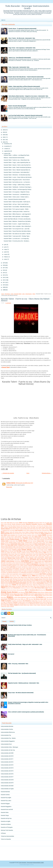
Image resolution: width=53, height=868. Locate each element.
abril (5, 252)
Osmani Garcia (8, 585)
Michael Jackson (38, 579)
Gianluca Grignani (30, 553)
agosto (6, 153)
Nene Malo (29, 582)
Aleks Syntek (7, 526)
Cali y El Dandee (19, 535)
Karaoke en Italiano (6, 824)
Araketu (43, 529)
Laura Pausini (16, 568)
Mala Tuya (19, 576)
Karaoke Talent (18, 294)
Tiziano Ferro (34, 601)
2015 (4, 273)
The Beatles (8, 601)
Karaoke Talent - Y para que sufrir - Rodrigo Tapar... (17, 236)
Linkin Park (34, 568)
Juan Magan (49, 560)
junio (5, 247)
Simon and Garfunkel (31, 597)
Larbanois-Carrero (32, 567)
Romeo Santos (13, 594)
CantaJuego (3, 537)
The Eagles (14, 601)
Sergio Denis (4, 597)
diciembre (7, 144)
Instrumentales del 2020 (7, 786)
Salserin (43, 594)
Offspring (34, 583)
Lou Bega (3, 574)
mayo (6, 249)
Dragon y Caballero (34, 545)
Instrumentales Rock (6, 744)
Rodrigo (3, 594)
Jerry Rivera (26, 558)
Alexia (31, 526)
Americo (29, 527)
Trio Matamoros (9, 602)
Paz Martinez (18, 586)
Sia (14, 597)
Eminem (10, 550)
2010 (4, 285)
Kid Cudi (50, 563)
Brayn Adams (32, 534)
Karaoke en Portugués (7, 827)
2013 (4, 277)
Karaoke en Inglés (6, 821)
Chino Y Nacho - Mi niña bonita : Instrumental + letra (22, 38)
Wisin (8, 605)
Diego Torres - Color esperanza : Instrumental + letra (22, 48)
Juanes (3, 561)
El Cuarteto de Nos (45, 547)
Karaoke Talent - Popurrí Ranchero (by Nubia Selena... (18, 231)
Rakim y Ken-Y (45, 588)
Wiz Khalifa (21, 605)
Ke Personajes (28, 563)
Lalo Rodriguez (25, 567)
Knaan (7, 564)
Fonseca (27, 551)
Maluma (25, 576)
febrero (6, 257)
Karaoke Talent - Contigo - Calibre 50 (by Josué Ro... (17, 185)
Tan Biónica (37, 599)
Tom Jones (40, 601)
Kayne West (9, 563)
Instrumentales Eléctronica (8, 732)
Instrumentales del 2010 (7, 756)
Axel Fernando (19, 530)
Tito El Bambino (27, 601)
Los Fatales (24, 571)
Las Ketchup (49, 567)
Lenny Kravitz (23, 568)
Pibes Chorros (37, 586)
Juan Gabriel (33, 560)
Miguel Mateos (6, 580)
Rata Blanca (4, 590)
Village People (49, 602)
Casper (6, 538)
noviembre (7, 146)
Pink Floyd (50, 586)
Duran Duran (48, 545)
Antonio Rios (35, 529)
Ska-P (45, 597)
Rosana (26, 594)
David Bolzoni (7, 544)
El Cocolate (38, 547)
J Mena (26, 557)
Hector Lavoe (35, 555)
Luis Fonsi (42, 574)
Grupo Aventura (29, 554)
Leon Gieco (29, 568)
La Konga (13, 565)
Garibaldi (19, 553)
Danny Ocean (42, 543)
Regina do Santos (20, 590)
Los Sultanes (42, 573)
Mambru (29, 576)
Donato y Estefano (18, 545)
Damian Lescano (5, 543)
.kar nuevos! (11, 654)
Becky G (28, 532)
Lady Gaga (13, 567)
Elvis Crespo (4, 550)
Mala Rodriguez (13, 576)
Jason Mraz (4, 558)
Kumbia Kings (23, 564)
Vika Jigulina (43, 602)
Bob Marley (18, 534)
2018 (4, 265)
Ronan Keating (20, 594)
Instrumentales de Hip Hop (8, 750)
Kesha (36, 563)
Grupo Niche (36, 554)
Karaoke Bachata (5, 792)
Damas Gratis (41, 541)
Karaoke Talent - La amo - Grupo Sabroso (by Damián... (18, 177)
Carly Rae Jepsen (46, 537)
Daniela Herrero (13, 542)
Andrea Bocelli (49, 527)
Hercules (3, 557)
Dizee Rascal (48, 544)
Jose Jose (17, 560)
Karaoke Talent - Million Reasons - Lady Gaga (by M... (18, 214)
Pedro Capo (25, 586)
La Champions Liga (43, 564)
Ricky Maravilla (22, 592)
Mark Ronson (32, 577)
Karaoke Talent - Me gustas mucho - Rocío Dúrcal (17, 180)
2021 (4, 140)
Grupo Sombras (48, 554)
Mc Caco (19, 579)
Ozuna (14, 585)
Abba (5, 523)
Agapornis (31, 523)
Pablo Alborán (22, 585)
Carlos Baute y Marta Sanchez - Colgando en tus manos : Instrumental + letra (28, 96)
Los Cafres (48, 570)
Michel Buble (46, 579)
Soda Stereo (4, 599)
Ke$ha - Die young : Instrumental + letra (18, 664)
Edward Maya (22, 547)
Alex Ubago (13, 526)
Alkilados (46, 526)
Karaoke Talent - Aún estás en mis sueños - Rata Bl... (17, 234)
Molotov (22, 580)
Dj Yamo (5, 545)
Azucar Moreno (27, 530)
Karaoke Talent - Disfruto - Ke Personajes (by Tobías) (18, 189)
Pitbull (3, 588)
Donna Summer (27, 545)
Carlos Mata (31, 537)
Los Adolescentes (8, 570)
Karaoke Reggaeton (6, 806)
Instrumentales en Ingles (7, 789)
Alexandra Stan (19, 526)
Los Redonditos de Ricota (25, 572)
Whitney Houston (44, 604)
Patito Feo (35, 585)
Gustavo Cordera (20, 555)
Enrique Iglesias (27, 550)
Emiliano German (11, 483)
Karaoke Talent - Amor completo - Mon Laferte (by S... (18, 226)
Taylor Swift (43, 599)
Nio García (7, 583)
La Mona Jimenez (23, 565)
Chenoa (30, 538)
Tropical (15, 602)
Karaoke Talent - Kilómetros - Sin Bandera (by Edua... (17, 175)
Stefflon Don (23, 599)
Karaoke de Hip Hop (6, 818)
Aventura (5, 530)
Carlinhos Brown (10, 537)
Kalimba (32, 561)
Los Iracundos (30, 571)
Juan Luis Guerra (41, 560)
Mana (34, 576)
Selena (32, 595)
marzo (6, 254)
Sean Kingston (10, 595)
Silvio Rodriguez (22, 597)
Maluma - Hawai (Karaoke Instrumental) (14, 158)
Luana (11, 574)
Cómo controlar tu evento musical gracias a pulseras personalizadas (26, 712)
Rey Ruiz (41, 590)
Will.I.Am (50, 604)
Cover (12, 294)
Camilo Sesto (49, 535)
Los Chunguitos (9, 571)
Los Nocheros (37, 571)
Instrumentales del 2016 (7, 774)
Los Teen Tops (49, 573)
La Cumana (50, 564)
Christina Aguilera (15, 539)
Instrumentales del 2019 (7, 783)
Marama (50, 576)
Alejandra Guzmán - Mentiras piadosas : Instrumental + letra (23, 683)
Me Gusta (24, 579)
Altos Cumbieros (5, 527)
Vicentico (30, 602)
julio (5, 245)
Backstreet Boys (46, 530)
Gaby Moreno (13, 553)
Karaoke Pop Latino (6, 801)
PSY (17, 585)
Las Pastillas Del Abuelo (6, 568)
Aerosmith (25, 523)
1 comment (8, 303)
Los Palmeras (44, 571)
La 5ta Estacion (34, 564)
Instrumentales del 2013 (7, 765)
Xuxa (28, 605)
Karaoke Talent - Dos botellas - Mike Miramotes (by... (17, 207)
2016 (4, 270)
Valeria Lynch (25, 602)
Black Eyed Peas (5, 533)
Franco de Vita (33, 551)
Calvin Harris (35, 535)
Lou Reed (7, 574)
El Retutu (34, 548)
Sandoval (47, 594)
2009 (4, 287)
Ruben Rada (38, 594)
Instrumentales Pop (6, 735)
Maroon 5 (38, 577)
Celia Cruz (11, 538)
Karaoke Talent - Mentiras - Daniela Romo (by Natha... (18, 221)
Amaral (25, 527)
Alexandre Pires (26, 526)
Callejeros (29, 535)
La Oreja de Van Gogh (39, 565)
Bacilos (32, 530)
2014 (4, 275)
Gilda (45, 553)
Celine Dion (17, 538)
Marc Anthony (5, 577)
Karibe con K (41, 561)
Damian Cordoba (48, 541)
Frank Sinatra (49, 551)
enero (6, 259)
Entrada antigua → (47, 473)
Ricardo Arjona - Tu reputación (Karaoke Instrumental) (22, 29)
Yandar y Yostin (33, 605)
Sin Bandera (40, 597)
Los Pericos (50, 571)
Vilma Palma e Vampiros (7, 604)
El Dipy (51, 547)
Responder (9, 487)
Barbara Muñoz (18, 532)
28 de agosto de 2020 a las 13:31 (24, 483)
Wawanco (38, 604)
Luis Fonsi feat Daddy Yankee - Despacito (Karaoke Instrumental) (25, 115)
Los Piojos (3, 572)
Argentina (7, 294)
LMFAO (28, 564)
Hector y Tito (49, 555)
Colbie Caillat (37, 539)
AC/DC (2, 523)
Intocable (13, 557)
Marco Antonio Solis (15, 577)
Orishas (3, 585)
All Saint (50, 526)
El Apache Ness (28, 547)
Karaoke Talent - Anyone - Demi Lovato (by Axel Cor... (18, 165)
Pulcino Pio (28, 588)
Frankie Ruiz (4, 553)
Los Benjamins (28, 570)
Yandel (38, 605)
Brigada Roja (38, 534)
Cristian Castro (5, 541)
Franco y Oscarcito (42, 551)
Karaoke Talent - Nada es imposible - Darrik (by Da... (17, 202)
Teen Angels (49, 599)
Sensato (44, 595)
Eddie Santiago (9, 547)
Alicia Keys (41, 526)
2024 (4, 132)
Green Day (23, 554)
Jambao (36, 557)
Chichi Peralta (36, 538)
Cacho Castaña (11, 535)
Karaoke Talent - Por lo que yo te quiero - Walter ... (17, 209)
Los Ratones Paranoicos (13, 572)
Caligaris (25, 535)
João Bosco (26, 560)
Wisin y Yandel (14, 605)
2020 (4, 142)
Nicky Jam (49, 582)
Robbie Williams (41, 592)
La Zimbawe (7, 567)
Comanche (42, 539)
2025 (4, 130)
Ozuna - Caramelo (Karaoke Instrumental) (15, 199)
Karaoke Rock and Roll (7, 809)
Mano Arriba (39, 576)
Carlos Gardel (25, 537)
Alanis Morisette (8, 524)
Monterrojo (29, 580)
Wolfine (25, 605)
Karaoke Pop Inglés (6, 798)
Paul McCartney (49, 585)
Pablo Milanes (29, 585)
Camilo (44, 535)
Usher (20, 602)
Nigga (2, 583)
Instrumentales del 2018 (7, 780)
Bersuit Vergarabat (39, 532)
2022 (4, 137)
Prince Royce (17, 588)
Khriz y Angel (45, 563)
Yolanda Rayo (49, 605)
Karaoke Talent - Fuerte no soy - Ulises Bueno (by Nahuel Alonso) (25, 300)
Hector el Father (42, 555)
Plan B (12, 588)
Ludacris (24, 574)
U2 (18, 602)
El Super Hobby (44, 548)
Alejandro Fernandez (31, 524)
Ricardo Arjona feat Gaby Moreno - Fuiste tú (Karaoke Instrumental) (26, 77)
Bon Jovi (22, 534)
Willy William (4, 605)
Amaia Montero (13, 527)
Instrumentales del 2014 (7, 768)
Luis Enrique (30, 574)
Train (4, 602)
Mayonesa (15, 579)
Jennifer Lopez (11, 558)
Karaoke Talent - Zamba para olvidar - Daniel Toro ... (17, 212)
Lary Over (38, 567)
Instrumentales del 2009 (7, 753)
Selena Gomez (38, 595)
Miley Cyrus (13, 580)
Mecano (28, 579)
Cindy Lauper (23, 539)
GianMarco (24, 553)
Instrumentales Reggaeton (8, 741)
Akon (51, 523)
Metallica (32, 579)
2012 (4, 280)
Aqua (40, 529)
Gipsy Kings (49, 553)
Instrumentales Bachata (7, 726)
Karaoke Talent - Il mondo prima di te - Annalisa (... (17, 241)
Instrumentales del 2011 (7, 759)
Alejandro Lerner (42, 524)
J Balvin (22, 557)
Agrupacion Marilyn (38, 523)
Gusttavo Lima (28, 555)
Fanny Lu (7, 551)
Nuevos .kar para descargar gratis (17, 106)
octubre (6, 149)
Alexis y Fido (36, 526)
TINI (27, 599)
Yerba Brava (43, 605)
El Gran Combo (4, 548)
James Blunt (41, 557)
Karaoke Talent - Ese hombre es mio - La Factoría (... (17, 182)
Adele (21, 523)
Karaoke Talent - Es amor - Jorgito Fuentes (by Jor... (17, 224)
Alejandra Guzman (21, 524)
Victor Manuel (36, 602)
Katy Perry (3, 563)
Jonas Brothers (4, 560)
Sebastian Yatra (19, 595)
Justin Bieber (25, 561)
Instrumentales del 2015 (7, 771)
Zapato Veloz (4, 606)
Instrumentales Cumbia (7, 729)
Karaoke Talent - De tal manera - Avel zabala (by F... (17, 172)
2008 (4, 290)
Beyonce (46, 532)
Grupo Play (41, 554)
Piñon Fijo (7, 588)
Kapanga (36, 561)
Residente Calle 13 (34, 590)
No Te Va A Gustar (14, 583)
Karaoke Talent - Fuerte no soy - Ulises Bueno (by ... (17, 160)
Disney (43, 544)
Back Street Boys (38, 530)
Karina (46, 561)
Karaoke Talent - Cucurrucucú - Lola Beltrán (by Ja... (17, 194)
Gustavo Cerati (13, 555)
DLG (17, 541)
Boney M (26, 534)
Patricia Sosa (42, 585)
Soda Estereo (49, 597)
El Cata (34, 547)
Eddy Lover (16, 547)
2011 (4, 282)
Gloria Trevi (17, 554)
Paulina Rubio (4, 586)
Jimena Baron (40, 558)
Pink (46, 586)
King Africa (3, 564)
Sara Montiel (4, 595)
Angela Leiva (26, 529)
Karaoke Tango (5, 815)
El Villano (50, 548)
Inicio (3, 20)
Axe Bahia (12, 530)
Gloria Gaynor (11, 554)
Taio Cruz (31, 599)
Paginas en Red (30, 865)
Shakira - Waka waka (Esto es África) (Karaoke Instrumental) (24, 86)
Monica (25, 580)
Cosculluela (47, 539)
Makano (7, 576)
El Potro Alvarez (21, 548)
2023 (4, 135)
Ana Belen (33, 527)
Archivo (12, 621)
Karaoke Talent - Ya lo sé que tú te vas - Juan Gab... (17, 229)
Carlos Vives (38, 537)
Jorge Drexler (11, 560)
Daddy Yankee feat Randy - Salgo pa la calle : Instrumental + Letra (25, 644)
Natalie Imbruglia (5, 582)
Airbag (48, 523)
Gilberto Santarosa (39, 553)
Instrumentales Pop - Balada (8, 738)
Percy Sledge (30, 586)
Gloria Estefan (4, 554)
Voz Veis (27, 604)
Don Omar (10, 545)
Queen (33, 588)
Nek (18, 582)
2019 (4, 263)
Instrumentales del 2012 (7, 762)
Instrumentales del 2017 (7, 777)
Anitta (31, 529)
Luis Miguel (49, 574)
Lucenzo (20, 574)
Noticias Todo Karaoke (7, 830)
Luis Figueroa (36, 574)
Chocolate (7, 539)
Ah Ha (45, 523)
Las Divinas (43, 567)
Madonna (3, 576)
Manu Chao (45, 576)
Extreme (46, 550)
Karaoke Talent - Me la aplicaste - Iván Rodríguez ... (17, 216)
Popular (4, 621)
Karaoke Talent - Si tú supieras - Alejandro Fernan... (17, 192)
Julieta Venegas (10, 561)
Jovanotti (22, 560)
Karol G (50, 561)
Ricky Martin (29, 592)
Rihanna (35, 592)
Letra (23, 294)
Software (11, 599)
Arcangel (47, 529)
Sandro (51, 594)
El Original (10, 548)
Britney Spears (45, 533)
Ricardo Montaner (12, 592)
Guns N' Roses (5, 555)
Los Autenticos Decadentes (19, 570)
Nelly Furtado (23, 582)
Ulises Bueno (29, 294)
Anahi (44, 527)
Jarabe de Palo (48, 557)
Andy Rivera (13, 529)
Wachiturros (32, 604)
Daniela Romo (29, 542)
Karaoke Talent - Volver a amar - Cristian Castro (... (17, 197)
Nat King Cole (42, 580)
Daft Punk (30, 541)
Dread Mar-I (42, 545)
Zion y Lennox (10, 606)
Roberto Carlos (48, 592)
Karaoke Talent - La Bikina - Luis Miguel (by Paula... (17, 155)
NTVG (37, 580)
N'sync (34, 580)
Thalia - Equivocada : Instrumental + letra (19, 67)
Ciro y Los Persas (30, 539)
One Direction (40, 583)
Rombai (7, 594)
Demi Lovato (21, 544)
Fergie (15, 551)
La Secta (47, 565)
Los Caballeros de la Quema (38, 570)
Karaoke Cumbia (5, 795)
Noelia (28, 583)
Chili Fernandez (44, 538)
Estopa (42, 550)
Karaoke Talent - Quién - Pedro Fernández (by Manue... (18, 167)
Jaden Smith (31, 557)
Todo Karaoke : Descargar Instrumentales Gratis (27, 7)
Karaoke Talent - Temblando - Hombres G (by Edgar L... (18, 187)
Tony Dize (45, 601)
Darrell (47, 543)
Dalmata (35, 541)
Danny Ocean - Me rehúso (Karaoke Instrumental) (21, 693)
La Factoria (4, 565)
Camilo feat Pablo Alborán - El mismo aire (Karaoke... (18, 219)
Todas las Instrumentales (7, 836)
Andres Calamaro (5, 529)
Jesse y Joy (33, 558)
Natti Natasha (13, 582)
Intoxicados (17, 557)
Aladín (2, 524)
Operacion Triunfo (48, 583)
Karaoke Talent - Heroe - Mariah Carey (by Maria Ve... (17, 170)
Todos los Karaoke (6, 839)
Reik (26, 590)
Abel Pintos (10, 523)
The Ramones (19, 601)
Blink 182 (12, 533)
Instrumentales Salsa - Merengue (9, 747)
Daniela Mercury (21, 543)
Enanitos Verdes (17, 550)
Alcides (14, 524)
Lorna (41, 568)
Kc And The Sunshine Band (18, 563)
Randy (50, 588)
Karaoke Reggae (5, 804)
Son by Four (17, 599)
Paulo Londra (12, 586)
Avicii (9, 530)
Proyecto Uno (23, 588)
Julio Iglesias (18, 561)
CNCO (5, 535)
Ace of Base (16, 523)
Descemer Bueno (28, 544)
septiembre (7, 151)
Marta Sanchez (44, 577)
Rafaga (39, 588)
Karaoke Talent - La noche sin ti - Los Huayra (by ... (17, 239)
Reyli (44, 590)
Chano (21, 538)
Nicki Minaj (43, 582)
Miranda (18, 580)
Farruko (11, 551)
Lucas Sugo (15, 574)
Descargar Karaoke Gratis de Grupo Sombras (20, 625)
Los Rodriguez (36, 572)
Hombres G (8, 557)
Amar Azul (20, 527)
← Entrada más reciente (8, 473)
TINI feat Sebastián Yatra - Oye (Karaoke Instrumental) (22, 673)
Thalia (3, 601)
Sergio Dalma (49, 595)
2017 (4, 268)
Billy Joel (50, 532)
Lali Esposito (18, 567)
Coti (51, 539)
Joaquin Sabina (48, 558)
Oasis (31, 583)
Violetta (15, 604)
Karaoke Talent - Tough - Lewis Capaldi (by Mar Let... (17, 162)
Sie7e (16, 597)
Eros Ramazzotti (36, 550)
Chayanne (26, 538)
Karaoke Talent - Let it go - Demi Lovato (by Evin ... (17, 204)
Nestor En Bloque (36, 582)
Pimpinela (42, 586)
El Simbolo (39, 548)
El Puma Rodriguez (28, 548)
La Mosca (30, 565)
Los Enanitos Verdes (17, 571)
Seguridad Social (27, 595)
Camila (40, 535)
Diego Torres (38, 544)
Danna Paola (36, 543)
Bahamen (7, 532)
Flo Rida (24, 551)
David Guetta (14, 544)
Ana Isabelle (39, 527)
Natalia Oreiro (49, 580)
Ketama (40, 563)
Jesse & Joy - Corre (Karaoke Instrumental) (20, 58)
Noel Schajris (23, 583)
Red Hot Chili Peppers (12, 590)
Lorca (39, 568)
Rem (28, 590)
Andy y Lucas (19, 529)
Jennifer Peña (19, 558)
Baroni (24, 532)
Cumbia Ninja (12, 541)
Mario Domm (24, 577)
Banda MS (12, 532)
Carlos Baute (18, 537)
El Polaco (15, 548)
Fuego (8, 553)
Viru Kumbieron (21, 604)
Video (34, 294)
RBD (36, 588)
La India (9, 565)
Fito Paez (19, 551)
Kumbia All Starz (16, 564)
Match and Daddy (9, 579)
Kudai (10, 564)
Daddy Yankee (23, 541)
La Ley (18, 565)
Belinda (32, 532)
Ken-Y (33, 563)
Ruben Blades (31, 594)
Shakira (10, 597)
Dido (33, 544)
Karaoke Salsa (5, 812)
